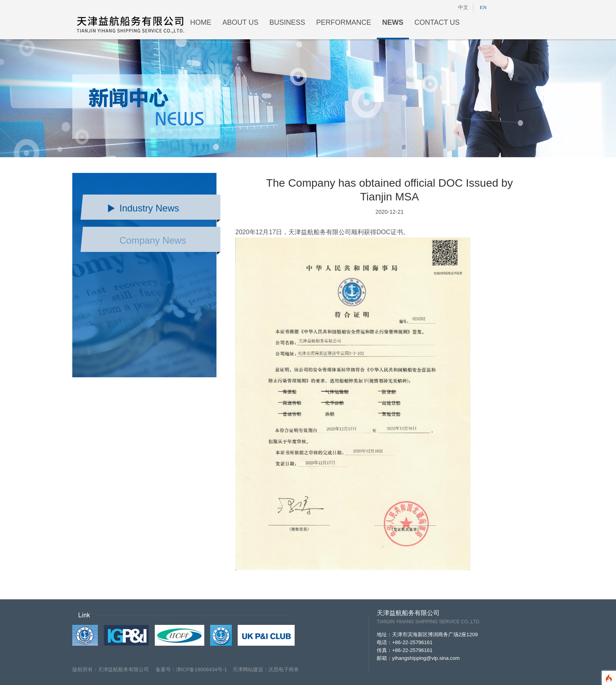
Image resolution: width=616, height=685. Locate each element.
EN (483, 7)
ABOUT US (240, 22)
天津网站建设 (248, 669)
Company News (153, 240)
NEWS (393, 22)
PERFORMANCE (344, 22)
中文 (463, 7)
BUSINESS (287, 22)
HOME (201, 22)
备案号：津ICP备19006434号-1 (194, 669)
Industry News (149, 208)
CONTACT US (437, 22)
